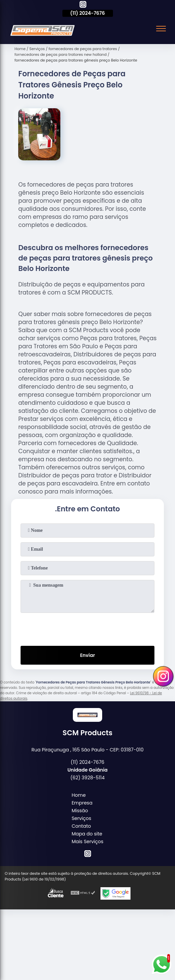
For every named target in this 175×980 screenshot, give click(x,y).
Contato (81, 826)
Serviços (81, 818)
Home (79, 795)
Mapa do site (87, 834)
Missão (80, 811)
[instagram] (83, 5)
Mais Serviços (87, 841)
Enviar (87, 655)
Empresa (82, 803)
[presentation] (88, 628)
